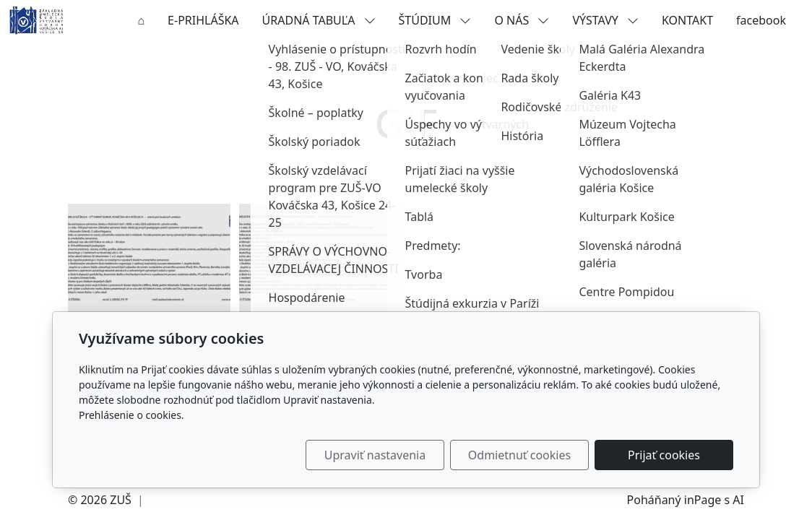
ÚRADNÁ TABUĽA (319, 20)
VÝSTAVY (605, 20)
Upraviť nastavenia (375, 455)
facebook (761, 20)
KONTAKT (687, 20)
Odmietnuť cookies (519, 455)
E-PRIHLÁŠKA (203, 20)
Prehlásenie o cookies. (131, 415)
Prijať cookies (664, 455)
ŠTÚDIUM (435, 20)
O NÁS (522, 20)
